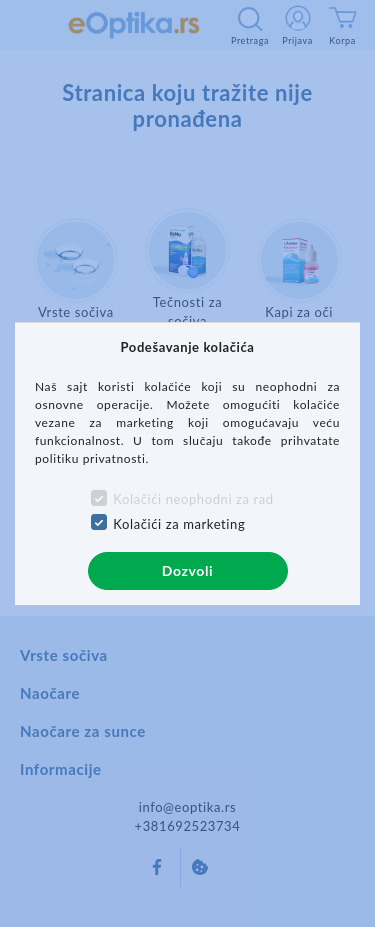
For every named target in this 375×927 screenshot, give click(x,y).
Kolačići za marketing (179, 524)
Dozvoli (187, 570)
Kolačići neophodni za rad (193, 499)
